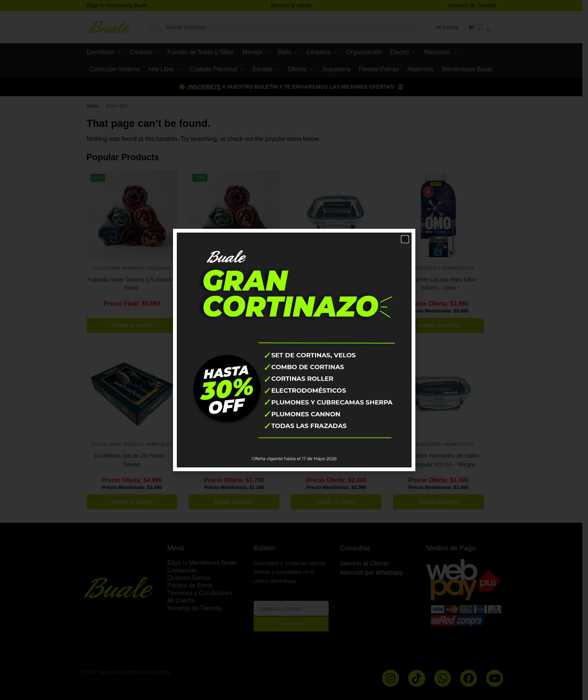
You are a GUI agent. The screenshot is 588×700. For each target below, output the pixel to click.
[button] (405, 239)
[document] (294, 350)
